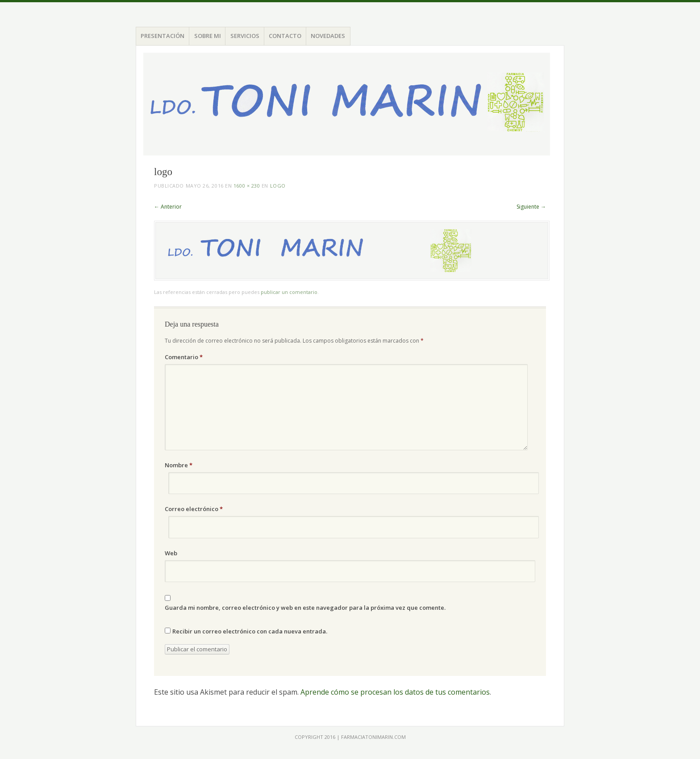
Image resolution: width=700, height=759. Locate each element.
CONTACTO (285, 36)
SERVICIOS (245, 36)
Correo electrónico (194, 509)
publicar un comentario (289, 292)
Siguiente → (531, 207)
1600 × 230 (247, 186)
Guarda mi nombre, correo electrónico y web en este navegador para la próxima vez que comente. (305, 608)
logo (278, 186)
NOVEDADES (328, 36)
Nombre (179, 465)
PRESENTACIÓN (162, 36)
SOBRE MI (208, 36)
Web (171, 553)
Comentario (184, 357)
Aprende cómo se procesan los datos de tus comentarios (395, 692)
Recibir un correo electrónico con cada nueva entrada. (250, 631)
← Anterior (168, 207)
